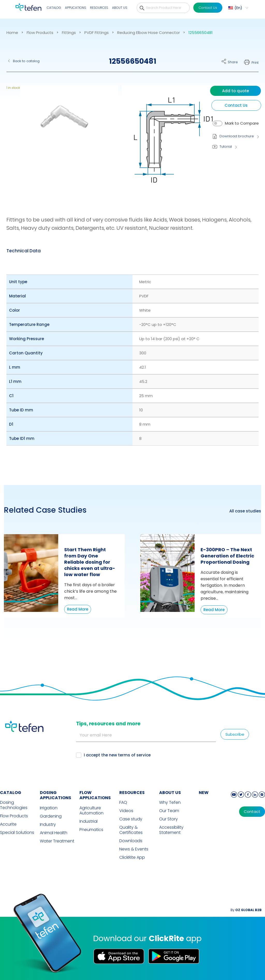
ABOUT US (170, 793)
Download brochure (237, 136)
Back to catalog (26, 61)
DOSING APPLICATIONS (56, 795)
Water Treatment (57, 841)
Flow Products (40, 33)
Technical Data (24, 251)
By (246, 910)
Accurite (8, 824)
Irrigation (49, 808)
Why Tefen (170, 803)
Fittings (69, 33)
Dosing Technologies (14, 805)
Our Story (168, 819)
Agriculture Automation (91, 811)
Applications (76, 8)
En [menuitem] (238, 8)
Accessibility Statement (171, 830)
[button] (66, 141)
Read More (78, 609)
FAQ (123, 803)
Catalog (54, 8)
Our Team (169, 811)
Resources (99, 8)
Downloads (131, 841)
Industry (48, 825)
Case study (131, 819)
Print (255, 63)
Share (233, 62)
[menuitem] (238, 8)
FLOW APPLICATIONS (95, 795)
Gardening (51, 816)
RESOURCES (132, 793)
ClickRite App (132, 857)
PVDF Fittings (97, 33)
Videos (126, 811)
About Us (120, 8)
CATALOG (11, 793)
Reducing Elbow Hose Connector (149, 33)
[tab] (24, 251)
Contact (252, 812)
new (204, 793)
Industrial (89, 821)
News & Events (134, 849)
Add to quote (235, 91)
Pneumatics (91, 830)
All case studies (245, 511)
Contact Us (208, 8)
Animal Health (54, 833)
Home (12, 33)
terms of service (134, 755)
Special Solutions (17, 833)
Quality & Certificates (131, 830)
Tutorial (226, 146)
